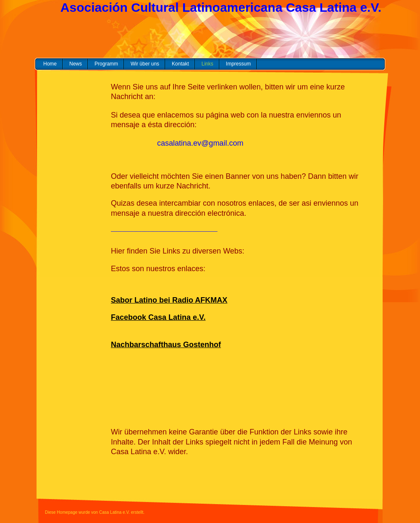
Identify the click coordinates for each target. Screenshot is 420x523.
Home (50, 64)
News (76, 64)
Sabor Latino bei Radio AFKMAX (169, 300)
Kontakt (180, 64)
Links (207, 64)
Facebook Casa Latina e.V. (158, 317)
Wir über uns (145, 64)
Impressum (238, 64)
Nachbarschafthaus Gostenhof (166, 345)
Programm (106, 64)
